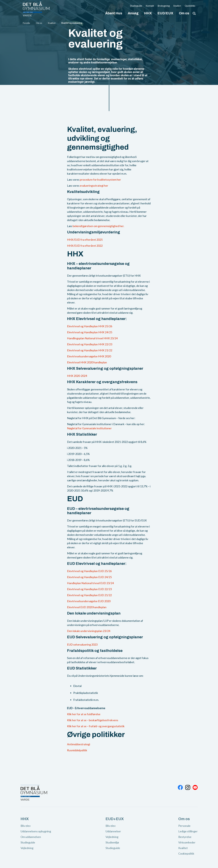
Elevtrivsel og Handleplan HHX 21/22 (90, 350)
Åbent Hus (114, 13)
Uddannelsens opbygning (36, 831)
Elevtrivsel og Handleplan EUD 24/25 (89, 577)
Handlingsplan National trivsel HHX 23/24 (92, 338)
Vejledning (27, 848)
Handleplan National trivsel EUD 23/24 (90, 583)
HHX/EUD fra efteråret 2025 (85, 240)
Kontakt (150, 6)
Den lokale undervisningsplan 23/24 (89, 631)
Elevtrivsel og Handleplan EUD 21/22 (89, 595)
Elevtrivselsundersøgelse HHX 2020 (89, 356)
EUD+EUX (115, 819)
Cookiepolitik (186, 853)
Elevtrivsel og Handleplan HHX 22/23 (90, 344)
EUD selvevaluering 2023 (82, 644)
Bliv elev (26, 826)
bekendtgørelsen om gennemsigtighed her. (98, 226)
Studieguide (136, 6)
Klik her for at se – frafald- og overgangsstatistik (96, 726)
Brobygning (164, 6)
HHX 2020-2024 (77, 376)
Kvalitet (52, 23)
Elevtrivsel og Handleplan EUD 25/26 (89, 571)
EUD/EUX (165, 13)
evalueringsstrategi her (94, 186)
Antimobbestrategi (79, 744)
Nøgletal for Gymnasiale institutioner (89, 428)
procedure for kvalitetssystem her (100, 180)
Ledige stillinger (188, 831)
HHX (148, 13)
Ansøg (133, 13)
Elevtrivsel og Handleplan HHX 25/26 (90, 326)
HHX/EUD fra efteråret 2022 (85, 246)
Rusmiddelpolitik (77, 750)
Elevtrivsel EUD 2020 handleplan (87, 607)
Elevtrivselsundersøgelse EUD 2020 (89, 601)
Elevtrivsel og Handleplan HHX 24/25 (90, 332)
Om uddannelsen (31, 837)
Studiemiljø (112, 842)
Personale (184, 826)
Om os (184, 13)
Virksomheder (187, 842)
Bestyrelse (185, 837)
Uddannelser (113, 831)
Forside (26, 23)
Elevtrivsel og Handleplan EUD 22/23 (89, 589)
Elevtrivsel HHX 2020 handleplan (87, 362)
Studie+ (177, 6)
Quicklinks (190, 6)
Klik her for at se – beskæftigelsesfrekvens (93, 720)
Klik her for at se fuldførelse (84, 714)
